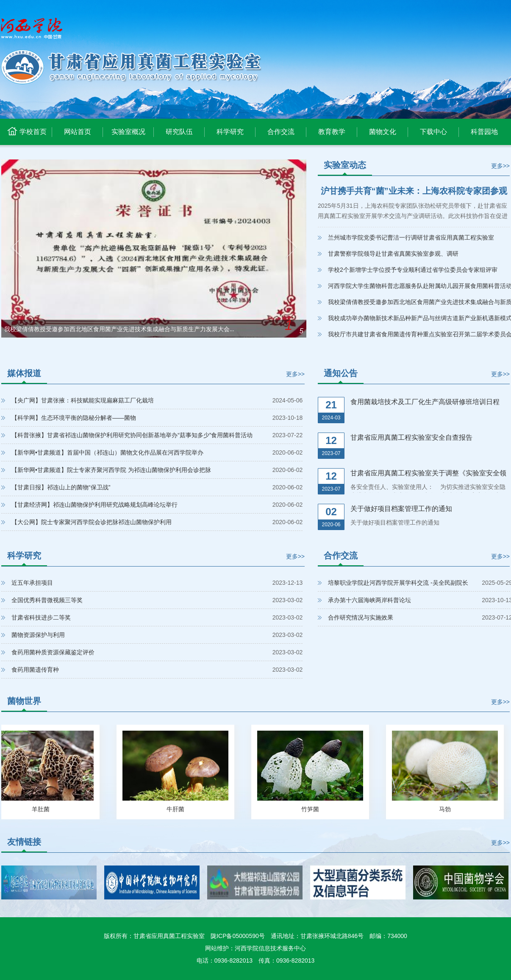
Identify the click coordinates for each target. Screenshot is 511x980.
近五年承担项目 (32, 583)
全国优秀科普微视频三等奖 (47, 600)
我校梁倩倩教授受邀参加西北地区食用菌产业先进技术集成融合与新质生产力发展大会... (119, 329)
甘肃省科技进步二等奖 (41, 617)
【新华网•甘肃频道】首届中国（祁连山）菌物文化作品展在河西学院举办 (107, 452)
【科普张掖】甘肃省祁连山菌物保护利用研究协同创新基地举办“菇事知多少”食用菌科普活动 (132, 435)
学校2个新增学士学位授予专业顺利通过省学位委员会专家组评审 (413, 270)
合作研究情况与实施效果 (361, 617)
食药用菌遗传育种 (35, 670)
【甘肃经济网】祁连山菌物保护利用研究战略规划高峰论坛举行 (94, 505)
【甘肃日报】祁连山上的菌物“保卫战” (61, 487)
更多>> (500, 166)
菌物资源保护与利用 (38, 635)
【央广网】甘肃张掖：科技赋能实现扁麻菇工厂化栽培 (83, 400)
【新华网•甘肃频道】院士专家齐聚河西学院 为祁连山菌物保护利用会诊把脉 (111, 470)
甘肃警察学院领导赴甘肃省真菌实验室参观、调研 (393, 254)
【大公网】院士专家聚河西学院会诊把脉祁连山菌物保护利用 (92, 522)
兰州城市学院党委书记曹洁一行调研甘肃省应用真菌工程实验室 (411, 237)
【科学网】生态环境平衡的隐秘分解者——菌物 (74, 418)
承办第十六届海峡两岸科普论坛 (369, 600)
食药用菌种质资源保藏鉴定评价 (53, 652)
